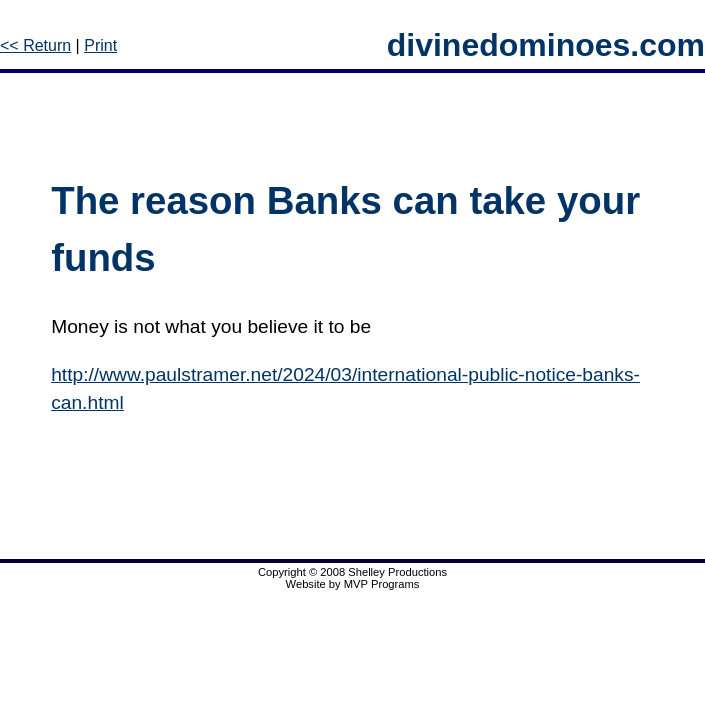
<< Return (35, 45)
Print (100, 45)
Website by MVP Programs (353, 584)
